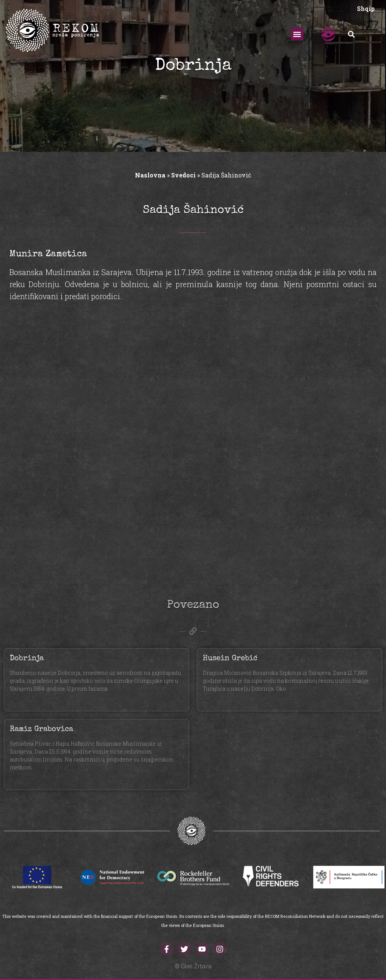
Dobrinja (27, 659)
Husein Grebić (230, 659)
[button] (297, 34)
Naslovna (150, 175)
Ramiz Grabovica (41, 729)
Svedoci (183, 175)
